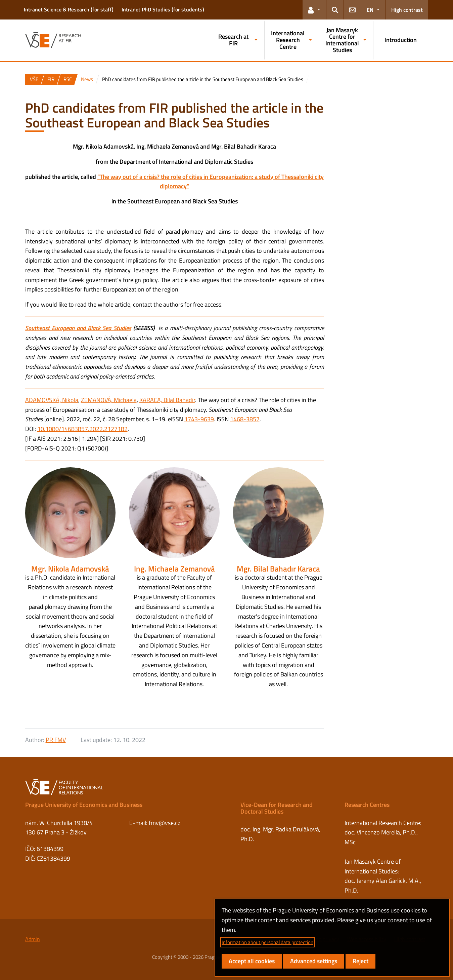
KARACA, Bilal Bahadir (167, 400)
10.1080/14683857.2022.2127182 (82, 429)
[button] (314, 10)
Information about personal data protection (267, 942)
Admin (33, 939)
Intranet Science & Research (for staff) (69, 9)
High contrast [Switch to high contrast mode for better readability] (407, 10)
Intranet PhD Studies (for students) (163, 9)
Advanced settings (314, 961)
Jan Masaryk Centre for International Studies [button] (342, 40)
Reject (360, 961)
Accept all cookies (252, 961)
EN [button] (370, 10)
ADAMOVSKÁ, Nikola (52, 400)
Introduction (401, 40)
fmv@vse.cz (165, 823)
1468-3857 (245, 419)
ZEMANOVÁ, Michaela (109, 400)
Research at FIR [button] (233, 40)
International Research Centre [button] (288, 40)
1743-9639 (199, 419)
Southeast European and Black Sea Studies (78, 328)
